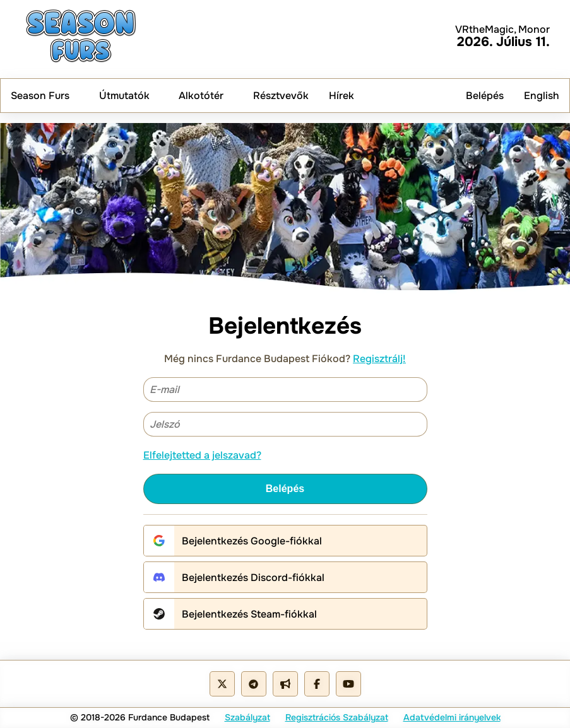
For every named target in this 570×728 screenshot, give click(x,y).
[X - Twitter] (222, 684)
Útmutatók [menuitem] (129, 96)
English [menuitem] (542, 96)
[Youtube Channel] (348, 684)
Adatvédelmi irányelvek (452, 717)
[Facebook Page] (317, 684)
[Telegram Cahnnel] (285, 684)
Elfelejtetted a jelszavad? (202, 455)
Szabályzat (247, 717)
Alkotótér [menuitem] (206, 96)
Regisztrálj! (379, 359)
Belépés (285, 489)
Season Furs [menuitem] (45, 96)
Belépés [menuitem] (485, 96)
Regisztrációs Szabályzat (337, 717)
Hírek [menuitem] (341, 96)
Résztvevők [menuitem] (281, 96)
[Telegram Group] (254, 684)
